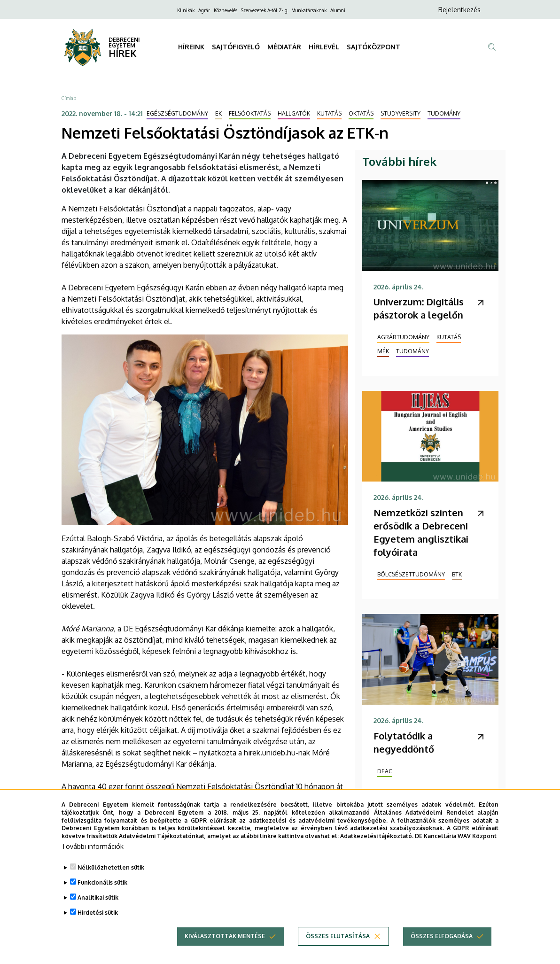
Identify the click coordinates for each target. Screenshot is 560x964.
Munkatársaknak (309, 10)
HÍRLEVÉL (324, 47)
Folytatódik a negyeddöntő (404, 742)
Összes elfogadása (442, 950)
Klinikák (186, 10)
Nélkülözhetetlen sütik (111, 882)
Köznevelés (226, 10)
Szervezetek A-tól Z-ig (264, 10)
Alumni (338, 10)
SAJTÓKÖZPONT (373, 47)
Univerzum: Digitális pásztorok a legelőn (419, 308)
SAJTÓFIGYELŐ (236, 47)
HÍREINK (191, 47)
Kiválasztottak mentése (225, 950)
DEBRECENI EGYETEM (124, 43)
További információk (93, 860)
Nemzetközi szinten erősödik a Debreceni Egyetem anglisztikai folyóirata (421, 532)
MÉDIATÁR (284, 47)
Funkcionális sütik (102, 897)
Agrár (204, 10)
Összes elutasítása (338, 950)
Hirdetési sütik (98, 927)
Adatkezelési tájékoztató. (377, 850)
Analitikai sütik (98, 912)
